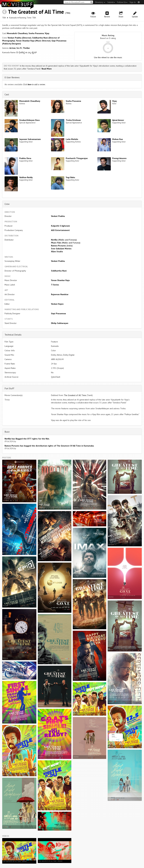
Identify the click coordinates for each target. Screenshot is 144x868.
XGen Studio (57, 252)
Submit (111, 2)
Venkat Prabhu (58, 216)
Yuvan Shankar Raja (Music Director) (33, 41)
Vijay (47, 33)
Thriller (26, 48)
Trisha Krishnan (73, 120)
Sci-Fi (19, 48)
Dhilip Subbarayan (60, 323)
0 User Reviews (12, 77)
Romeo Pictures (58, 246)
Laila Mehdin (72, 139)
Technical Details (13, 335)
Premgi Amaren (119, 158)
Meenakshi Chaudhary (17, 33)
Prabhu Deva (25, 158)
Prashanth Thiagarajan (77, 158)
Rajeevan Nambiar (60, 294)
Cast (7, 94)
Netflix (54, 240)
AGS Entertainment (60, 230)
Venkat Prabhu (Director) (19, 38)
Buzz (7, 432)
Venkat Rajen (57, 304)
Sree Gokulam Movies (61, 249)
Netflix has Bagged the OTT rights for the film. (27, 439)
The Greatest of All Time (36, 12)
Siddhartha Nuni (59, 271)
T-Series (55, 285)
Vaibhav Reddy (26, 177)
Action (13, 48)
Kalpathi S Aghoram (60, 226)
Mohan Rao (118, 139)
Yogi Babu (70, 177)
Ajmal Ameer (118, 120)
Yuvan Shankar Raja (60, 280)
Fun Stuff (9, 388)
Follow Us (122, 2)
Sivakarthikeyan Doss (29, 120)
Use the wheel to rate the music (108, 57)
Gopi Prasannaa (58, 313)
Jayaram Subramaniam (30, 139)
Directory (100, 2)
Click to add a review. (34, 84)
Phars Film (56, 243)
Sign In (133, 2)
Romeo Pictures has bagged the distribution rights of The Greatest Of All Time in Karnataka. (49, 446)
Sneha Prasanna (36, 33)
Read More (47, 69)
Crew (7, 204)
